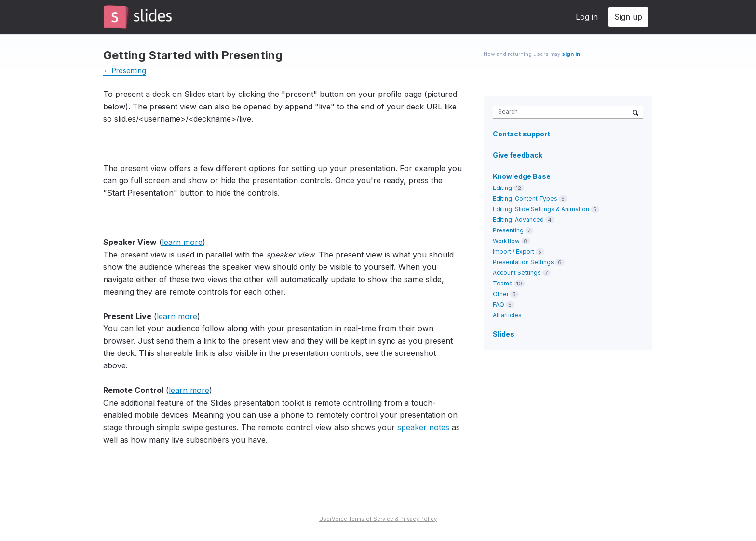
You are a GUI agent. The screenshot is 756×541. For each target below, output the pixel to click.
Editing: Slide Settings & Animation (541, 209)
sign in (571, 54)
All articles (507, 315)
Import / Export (513, 251)
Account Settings (517, 273)
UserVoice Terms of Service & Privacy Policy (378, 519)
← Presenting (125, 71)
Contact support (521, 134)
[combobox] (563, 112)
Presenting (508, 230)
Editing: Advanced (518, 220)
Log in (587, 17)
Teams (503, 283)
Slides (504, 334)
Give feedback (518, 155)
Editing (502, 188)
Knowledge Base (522, 176)
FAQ (499, 304)
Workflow (506, 241)
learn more (182, 242)
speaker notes (423, 427)
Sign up (628, 17)
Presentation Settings (523, 262)
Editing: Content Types (525, 198)
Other (501, 294)
